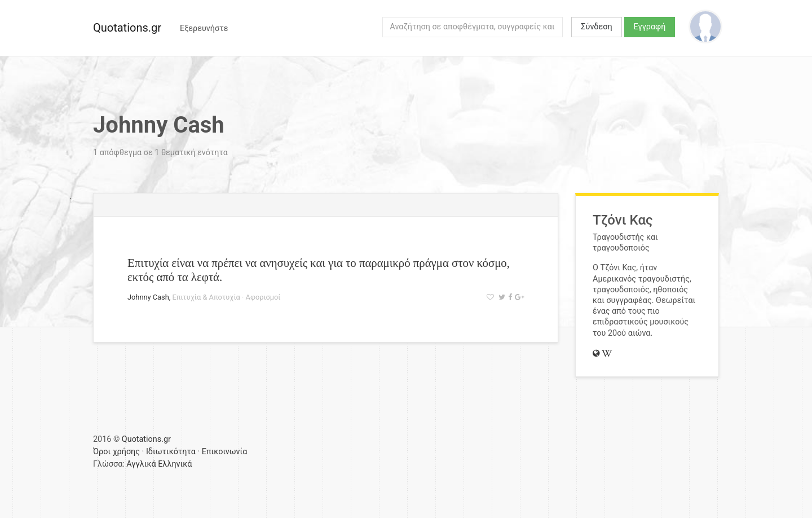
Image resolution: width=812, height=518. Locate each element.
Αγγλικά (141, 464)
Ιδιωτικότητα (171, 452)
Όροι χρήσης (116, 452)
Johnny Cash (148, 297)
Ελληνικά (175, 464)
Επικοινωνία (225, 452)
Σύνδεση (596, 27)
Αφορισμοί (263, 297)
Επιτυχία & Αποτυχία (206, 297)
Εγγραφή (650, 27)
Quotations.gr (127, 28)
